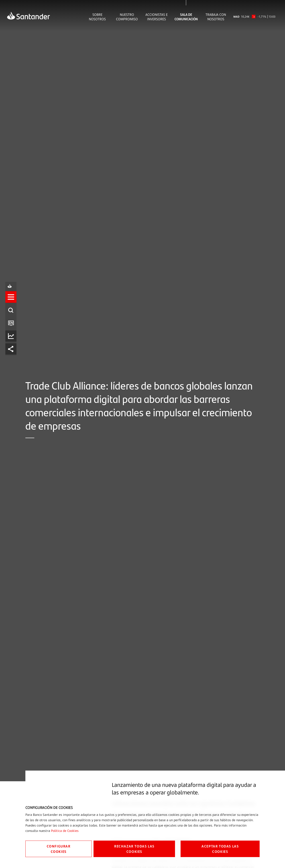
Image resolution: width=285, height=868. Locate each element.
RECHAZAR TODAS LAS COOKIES (134, 849)
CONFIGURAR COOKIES (59, 849)
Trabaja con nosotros (216, 17)
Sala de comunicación (186, 17)
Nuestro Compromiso (127, 17)
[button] (13, 414)
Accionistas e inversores (157, 17)
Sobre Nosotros (97, 17)
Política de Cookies (65, 831)
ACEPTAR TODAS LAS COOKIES (220, 849)
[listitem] (13, 414)
